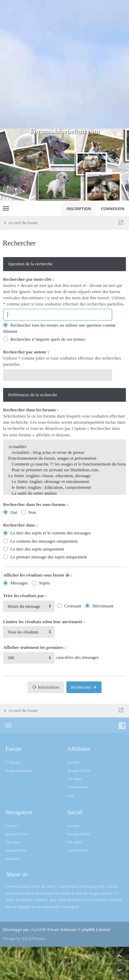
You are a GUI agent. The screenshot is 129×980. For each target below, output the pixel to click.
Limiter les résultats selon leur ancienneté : (44, 622)
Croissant (69, 606)
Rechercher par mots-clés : (29, 279)
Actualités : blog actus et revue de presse (64, 453)
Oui (10, 512)
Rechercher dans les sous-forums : (36, 504)
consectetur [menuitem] (78, 787)
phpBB (36, 929)
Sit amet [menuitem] (75, 779)
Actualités (64, 447)
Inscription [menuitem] (79, 209)
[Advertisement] (64, 64)
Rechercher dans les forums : (31, 410)
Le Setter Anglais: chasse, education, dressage (64, 476)
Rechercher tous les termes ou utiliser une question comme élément (59, 328)
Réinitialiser (46, 687)
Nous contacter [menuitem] (19, 770)
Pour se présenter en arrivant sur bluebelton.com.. (64, 470)
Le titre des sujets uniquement (34, 549)
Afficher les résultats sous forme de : (38, 575)
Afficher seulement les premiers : (35, 647)
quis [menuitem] (71, 795)
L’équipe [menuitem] (13, 762)
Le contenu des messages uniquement (40, 541)
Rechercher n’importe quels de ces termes (44, 339)
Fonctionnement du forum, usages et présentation (64, 458)
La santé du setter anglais (64, 493)
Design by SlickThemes (24, 938)
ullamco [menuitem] (13, 858)
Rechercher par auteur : (26, 352)
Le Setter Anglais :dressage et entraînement (64, 482)
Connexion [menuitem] (113, 209)
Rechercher (84, 687)
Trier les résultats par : (25, 596)
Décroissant (99, 606)
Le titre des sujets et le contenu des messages (47, 533)
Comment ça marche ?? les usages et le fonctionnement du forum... (64, 464)
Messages (15, 583)
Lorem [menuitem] (73, 762)
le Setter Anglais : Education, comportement (64, 488)
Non (29, 512)
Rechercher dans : (20, 525)
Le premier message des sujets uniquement (45, 557)
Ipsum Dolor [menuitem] (79, 770)
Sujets (41, 583)
